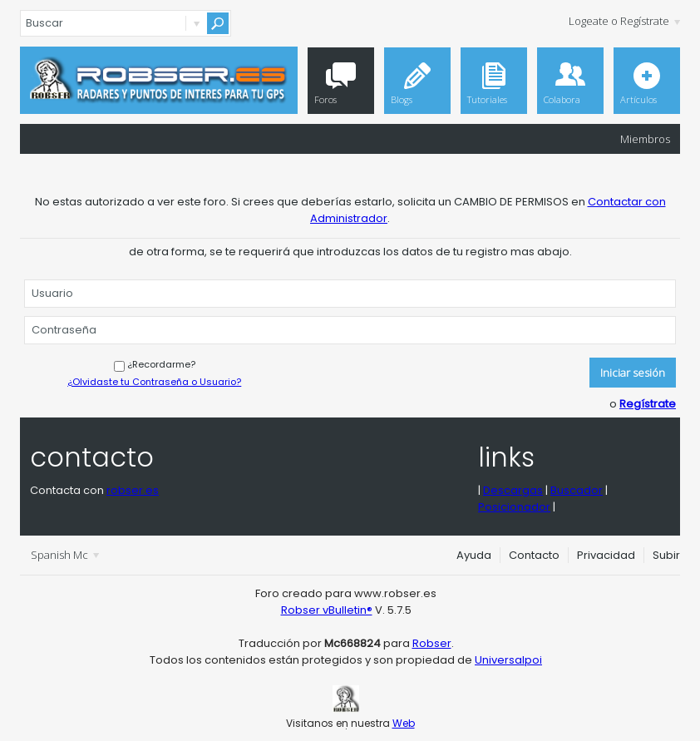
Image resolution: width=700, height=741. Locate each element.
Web (404, 723)
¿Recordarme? (155, 364)
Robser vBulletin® (327, 610)
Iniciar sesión (633, 373)
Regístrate (648, 404)
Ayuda (474, 555)
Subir (666, 555)
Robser (432, 643)
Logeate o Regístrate (624, 21)
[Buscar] (126, 23)
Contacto (534, 555)
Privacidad (606, 555)
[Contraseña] (350, 330)
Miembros (645, 139)
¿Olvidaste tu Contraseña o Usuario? (154, 382)
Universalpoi (508, 660)
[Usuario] (350, 294)
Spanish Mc (65, 555)
